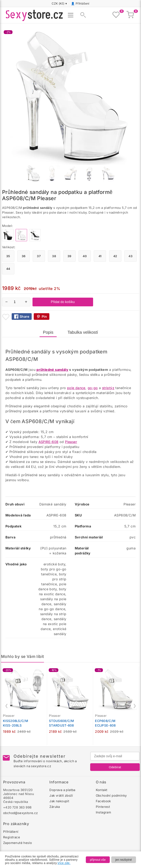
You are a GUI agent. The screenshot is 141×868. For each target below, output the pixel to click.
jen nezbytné (124, 860)
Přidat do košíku (63, 302)
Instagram (104, 812)
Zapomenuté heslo (17, 843)
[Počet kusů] (16, 302)
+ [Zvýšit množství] (26, 302)
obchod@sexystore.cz (21, 813)
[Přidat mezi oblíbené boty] (6, 317)
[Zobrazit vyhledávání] (82, 15)
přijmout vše (98, 860)
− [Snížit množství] (6, 302)
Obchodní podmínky (111, 796)
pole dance (76, 388)
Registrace (12, 837)
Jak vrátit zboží (61, 796)
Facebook (103, 801)
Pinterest (103, 807)
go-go (93, 388)
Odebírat (115, 767)
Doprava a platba (62, 790)
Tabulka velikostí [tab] (83, 332)
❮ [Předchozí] (7, 706)
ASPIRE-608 (49, 442)
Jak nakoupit (59, 801)
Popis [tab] (48, 332)
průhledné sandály (52, 370)
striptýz (108, 388)
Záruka (55, 807)
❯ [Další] (135, 706)
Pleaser (71, 442)
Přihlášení (82, 3)
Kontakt (102, 790)
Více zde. (64, 863)
